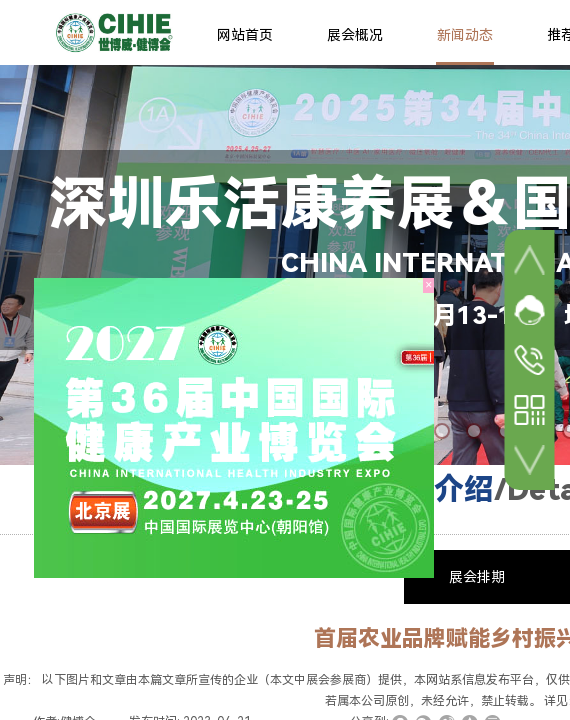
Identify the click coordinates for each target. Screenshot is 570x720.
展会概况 (355, 35)
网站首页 (245, 35)
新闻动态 (465, 35)
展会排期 (477, 577)
